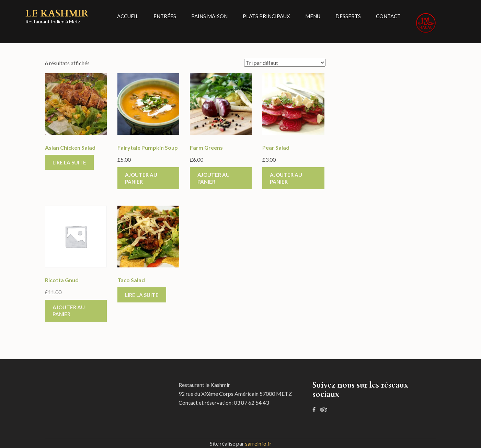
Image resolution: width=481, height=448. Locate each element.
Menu (313, 16)
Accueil (128, 16)
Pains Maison (209, 16)
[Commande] (285, 63)
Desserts (348, 16)
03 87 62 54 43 (251, 403)
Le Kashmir (57, 13)
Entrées (165, 16)
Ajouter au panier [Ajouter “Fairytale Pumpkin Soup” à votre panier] (141, 178)
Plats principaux (266, 16)
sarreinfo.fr (258, 443)
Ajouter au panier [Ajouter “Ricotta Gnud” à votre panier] (69, 311)
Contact (388, 16)
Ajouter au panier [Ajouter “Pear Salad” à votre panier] (286, 178)
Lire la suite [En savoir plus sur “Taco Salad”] (142, 295)
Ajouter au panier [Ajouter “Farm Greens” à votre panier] (214, 178)
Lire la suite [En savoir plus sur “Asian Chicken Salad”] (69, 162)
